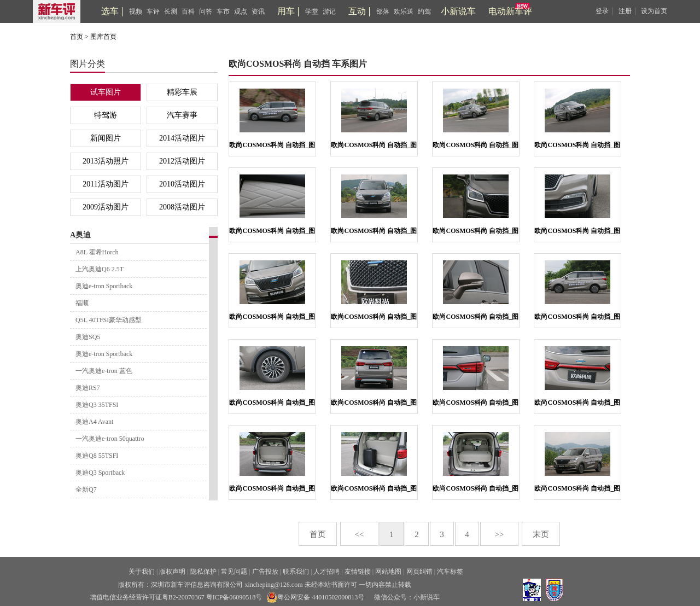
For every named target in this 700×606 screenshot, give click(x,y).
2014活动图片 (182, 138)
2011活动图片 (105, 184)
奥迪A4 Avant (94, 422)
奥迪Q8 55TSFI (97, 456)
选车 (110, 11)
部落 (383, 11)
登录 (602, 11)
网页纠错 (419, 572)
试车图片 (106, 92)
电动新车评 (510, 11)
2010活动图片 (182, 184)
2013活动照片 (106, 161)
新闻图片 (106, 138)
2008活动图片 (182, 207)
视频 (136, 11)
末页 (541, 534)
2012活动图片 (182, 161)
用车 (286, 11)
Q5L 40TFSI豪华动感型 (109, 320)
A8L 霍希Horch (97, 252)
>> (500, 534)
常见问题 (234, 572)
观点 (241, 11)
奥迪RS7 (88, 388)
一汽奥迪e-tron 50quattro (110, 439)
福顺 (82, 303)
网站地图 (388, 572)
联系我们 (296, 572)
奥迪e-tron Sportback (104, 286)
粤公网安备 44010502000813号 (315, 597)
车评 (153, 11)
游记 (329, 11)
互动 (357, 11)
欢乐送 (404, 11)
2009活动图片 (106, 207)
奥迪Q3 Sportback (100, 473)
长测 (171, 11)
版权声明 (172, 572)
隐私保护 (203, 572)
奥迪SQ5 (88, 337)
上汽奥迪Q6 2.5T (100, 269)
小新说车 (458, 11)
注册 (625, 11)
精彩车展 (182, 92)
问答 (206, 11)
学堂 (312, 11)
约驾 (424, 11)
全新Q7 (86, 490)
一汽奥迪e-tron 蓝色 (104, 371)
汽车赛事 (182, 115)
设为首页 (654, 11)
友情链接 (358, 572)
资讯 (258, 11)
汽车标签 (450, 572)
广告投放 (265, 572)
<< (360, 534)
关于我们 (142, 572)
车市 (223, 11)
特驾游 (106, 115)
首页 (77, 37)
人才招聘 (326, 572)
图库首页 (103, 37)
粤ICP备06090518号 (234, 597)
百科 (188, 11)
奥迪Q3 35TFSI (97, 405)
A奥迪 (80, 235)
